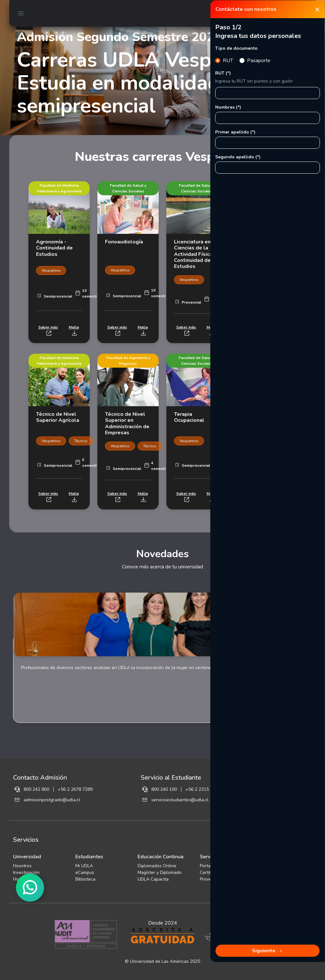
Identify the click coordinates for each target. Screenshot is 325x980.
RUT (228, 61)
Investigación (26, 872)
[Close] (317, 9)
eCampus (85, 872)
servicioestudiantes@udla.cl (180, 800)
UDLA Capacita (153, 879)
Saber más (48, 330)
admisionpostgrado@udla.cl (52, 800)
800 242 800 (36, 789)
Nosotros (22, 866)
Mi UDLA (84, 866)
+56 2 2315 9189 (203, 789)
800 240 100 (164, 789)
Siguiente (268, 951)
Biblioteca (85, 879)
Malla (74, 330)
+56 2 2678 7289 (75, 789)
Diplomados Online (157, 866)
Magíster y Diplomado (160, 872)
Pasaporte (259, 61)
